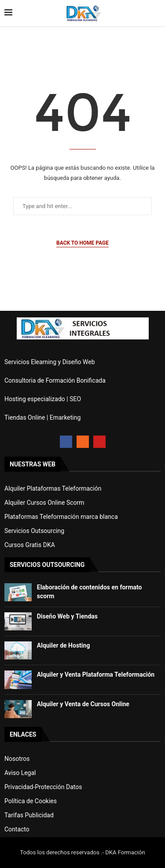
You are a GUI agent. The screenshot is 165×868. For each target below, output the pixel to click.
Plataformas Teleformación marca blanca (61, 517)
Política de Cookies (31, 801)
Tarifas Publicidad (29, 815)
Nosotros (17, 759)
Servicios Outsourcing (34, 531)
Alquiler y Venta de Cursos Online (83, 704)
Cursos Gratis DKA (30, 545)
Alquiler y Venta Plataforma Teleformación (96, 674)
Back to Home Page (82, 243)
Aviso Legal (20, 773)
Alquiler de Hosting (64, 645)
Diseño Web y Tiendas (67, 616)
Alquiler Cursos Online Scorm (44, 503)
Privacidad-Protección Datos (43, 787)
